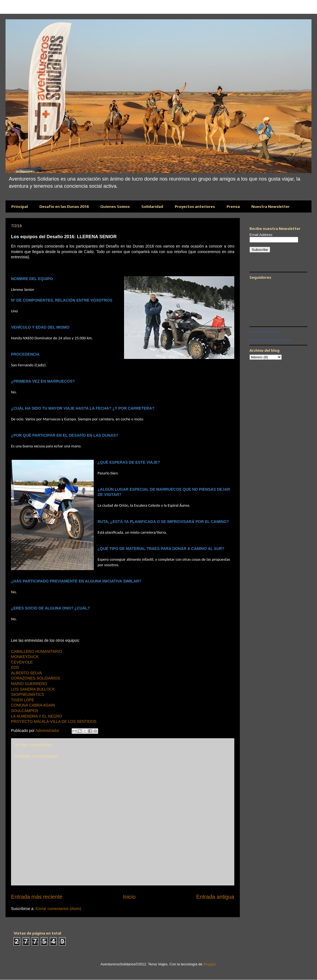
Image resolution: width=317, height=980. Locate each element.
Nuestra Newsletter (271, 206)
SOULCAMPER (25, 711)
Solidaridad (152, 206)
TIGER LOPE (23, 700)
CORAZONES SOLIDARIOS (36, 678)
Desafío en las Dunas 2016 (64, 206)
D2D (15, 667)
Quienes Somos (115, 206)
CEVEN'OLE (22, 662)
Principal (20, 206)
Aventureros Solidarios (265, 332)
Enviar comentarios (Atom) (58, 909)
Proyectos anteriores (195, 206)
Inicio (129, 897)
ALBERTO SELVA (26, 673)
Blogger (209, 964)
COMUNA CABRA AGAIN (33, 705)
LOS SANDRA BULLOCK (33, 689)
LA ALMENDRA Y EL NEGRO (37, 716)
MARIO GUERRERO (29, 684)
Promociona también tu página (270, 340)
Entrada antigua (215, 897)
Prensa (233, 206)
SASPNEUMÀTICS (28, 694)
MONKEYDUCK (25, 657)
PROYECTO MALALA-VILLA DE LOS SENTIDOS (54, 721)
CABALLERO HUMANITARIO (37, 651)
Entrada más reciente (37, 897)
